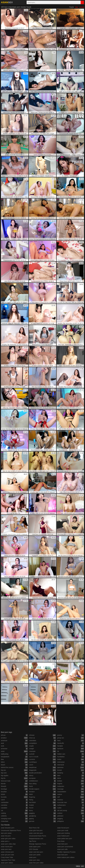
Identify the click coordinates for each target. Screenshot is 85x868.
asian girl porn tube (7, 855)
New (77, 7)
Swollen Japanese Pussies (66, 852)
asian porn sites (34, 860)
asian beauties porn (8, 828)
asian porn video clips (8, 844)
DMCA (78, 866)
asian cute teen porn (36, 833)
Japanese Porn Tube (8, 860)
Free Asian (61, 841)
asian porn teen (6, 849)
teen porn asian (6, 833)
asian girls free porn (36, 830)
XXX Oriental (34, 849)
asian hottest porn (63, 836)
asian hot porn (6, 836)
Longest (82, 7)
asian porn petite (35, 855)
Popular (72, 7)
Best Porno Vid (34, 828)
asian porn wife (62, 849)
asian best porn (62, 844)
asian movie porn (7, 847)
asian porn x (5, 841)
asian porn (33, 857)
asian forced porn (63, 828)
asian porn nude (63, 830)
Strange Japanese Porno (38, 844)
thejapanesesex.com (36, 839)
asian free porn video (36, 863)
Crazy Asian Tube (7, 857)
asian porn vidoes (7, 863)
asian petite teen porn (65, 839)
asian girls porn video (8, 839)
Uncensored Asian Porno (38, 836)
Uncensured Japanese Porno (11, 830)
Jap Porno (33, 841)
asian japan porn (35, 847)
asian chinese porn (7, 852)
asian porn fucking (63, 833)
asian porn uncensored (65, 847)
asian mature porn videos (66, 857)
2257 (83, 866)
